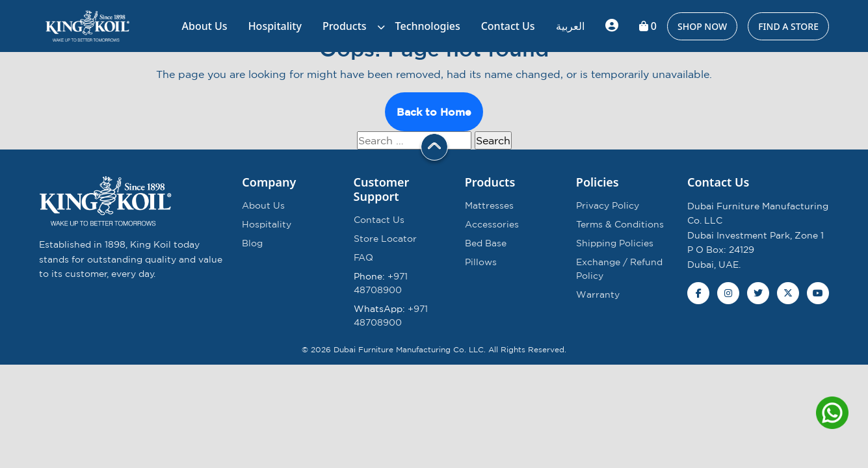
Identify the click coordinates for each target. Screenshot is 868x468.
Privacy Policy (608, 205)
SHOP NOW (702, 26)
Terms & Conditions (620, 224)
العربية (570, 26)
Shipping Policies (615, 243)
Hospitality (275, 26)
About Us (205, 26)
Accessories (492, 224)
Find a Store (788, 26)
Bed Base (486, 243)
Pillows (481, 262)
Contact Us (508, 26)
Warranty (598, 294)
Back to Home (434, 112)
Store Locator (385, 239)
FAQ (363, 257)
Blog (252, 243)
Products (345, 26)
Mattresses (489, 205)
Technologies (428, 26)
